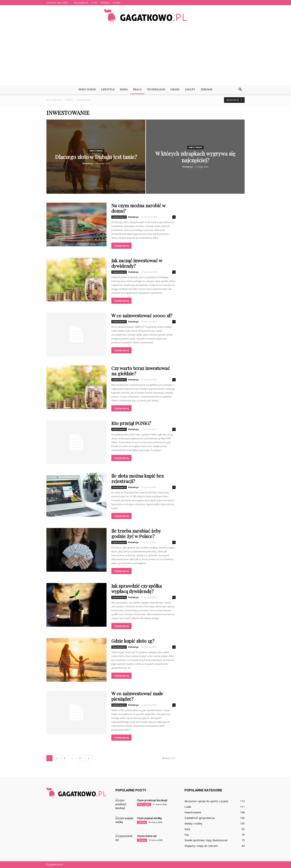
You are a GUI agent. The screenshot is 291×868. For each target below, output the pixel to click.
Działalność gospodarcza (200, 818)
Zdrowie (207, 90)
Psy (187, 835)
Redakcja (88, 163)
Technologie (156, 90)
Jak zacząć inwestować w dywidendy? (137, 263)
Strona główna (81, 3)
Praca (137, 90)
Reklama (105, 3)
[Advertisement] (145, 57)
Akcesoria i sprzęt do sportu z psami (206, 801)
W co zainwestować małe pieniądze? (137, 696)
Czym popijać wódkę (149, 818)
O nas (94, 3)
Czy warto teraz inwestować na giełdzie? (141, 371)
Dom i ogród (87, 90)
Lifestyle (108, 90)
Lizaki (188, 807)
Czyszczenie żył (147, 836)
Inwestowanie (96, 151)
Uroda (175, 90)
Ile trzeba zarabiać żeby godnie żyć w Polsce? (136, 533)
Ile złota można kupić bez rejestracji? (138, 478)
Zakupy (190, 90)
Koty (187, 829)
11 (80, 758)
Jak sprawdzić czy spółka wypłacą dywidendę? (137, 588)
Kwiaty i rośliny (193, 823)
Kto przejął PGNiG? (131, 423)
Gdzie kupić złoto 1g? (133, 641)
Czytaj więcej (121, 246)
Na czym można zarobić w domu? (138, 208)
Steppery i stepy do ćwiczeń (201, 846)
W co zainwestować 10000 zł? (142, 315)
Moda (124, 90)
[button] (240, 90)
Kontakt (117, 3)
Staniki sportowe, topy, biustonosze (206, 840)
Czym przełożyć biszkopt (152, 800)
